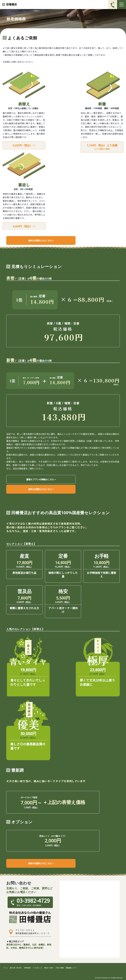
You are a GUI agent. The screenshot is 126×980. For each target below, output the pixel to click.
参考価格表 (27, 968)
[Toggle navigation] (121, 5)
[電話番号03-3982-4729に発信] (113, 4)
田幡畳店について (71, 968)
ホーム (6, 968)
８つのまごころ (37, 968)
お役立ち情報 (60, 968)
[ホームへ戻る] (9, 4)
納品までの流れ (49, 968)
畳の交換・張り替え (16, 968)
